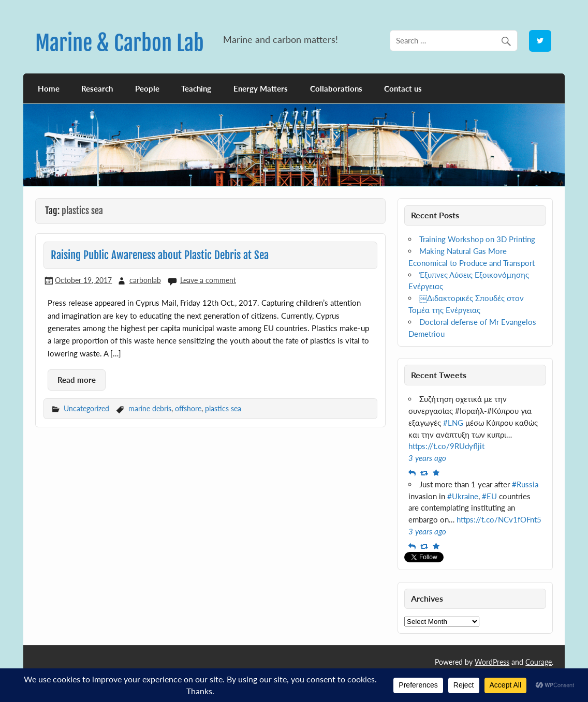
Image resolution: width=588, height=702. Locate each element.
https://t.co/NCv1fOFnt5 (499, 519)
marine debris (150, 408)
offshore (188, 408)
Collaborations (336, 88)
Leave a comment (208, 280)
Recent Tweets (439, 375)
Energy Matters (261, 88)
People (147, 88)
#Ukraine (463, 496)
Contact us (403, 88)
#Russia (525, 484)
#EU (489, 496)
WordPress (492, 662)
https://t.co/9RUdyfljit (446, 446)
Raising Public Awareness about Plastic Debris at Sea (160, 255)
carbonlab (145, 280)
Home (49, 88)
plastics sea (223, 408)
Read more (77, 380)
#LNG (453, 423)
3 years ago (427, 458)
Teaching (196, 88)
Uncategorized (86, 408)
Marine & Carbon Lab (120, 43)
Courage (539, 662)
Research (97, 88)
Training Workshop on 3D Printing (477, 239)
